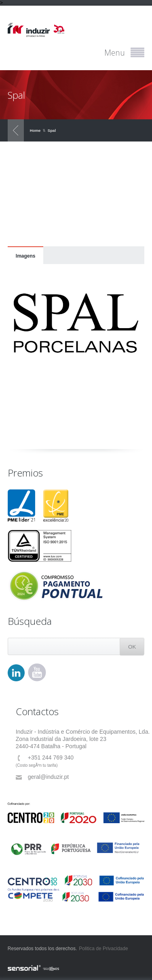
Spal (52, 130)
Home (35, 130)
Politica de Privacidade (103, 949)
